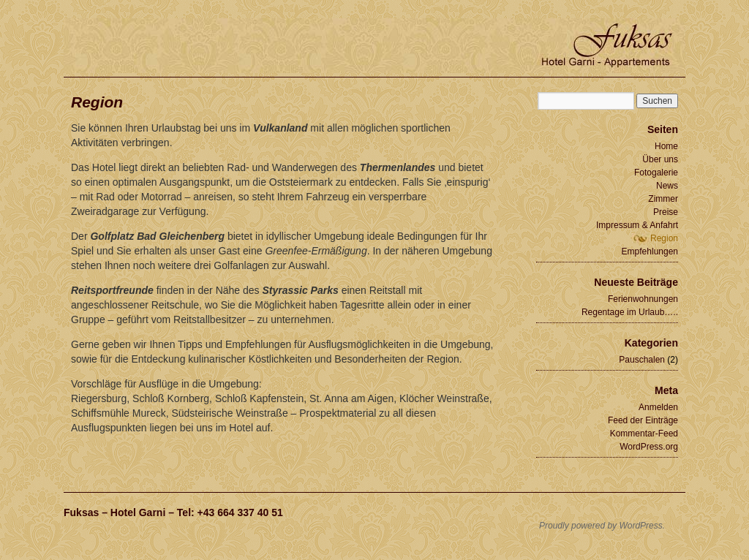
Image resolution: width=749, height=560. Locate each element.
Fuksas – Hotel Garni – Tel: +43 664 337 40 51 (173, 512)
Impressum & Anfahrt (637, 225)
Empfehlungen (650, 251)
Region (664, 238)
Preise (666, 212)
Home (666, 146)
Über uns (660, 159)
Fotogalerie (656, 173)
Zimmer (663, 199)
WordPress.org (649, 447)
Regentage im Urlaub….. (630, 312)
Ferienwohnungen (643, 299)
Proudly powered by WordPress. (602, 526)
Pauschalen (642, 360)
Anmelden (658, 407)
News (667, 186)
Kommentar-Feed (644, 434)
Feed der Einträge (643, 420)
